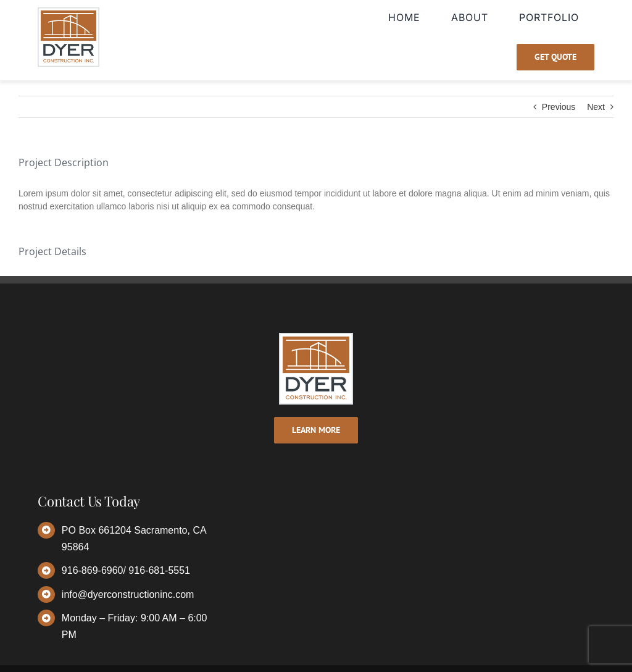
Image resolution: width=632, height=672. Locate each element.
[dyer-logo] (69, 12)
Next (596, 107)
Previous (559, 107)
